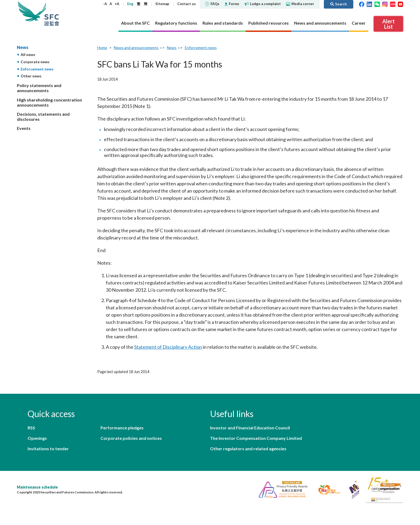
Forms (232, 4)
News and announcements (136, 48)
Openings (37, 438)
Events (24, 128)
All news (28, 55)
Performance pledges (122, 428)
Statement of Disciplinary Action (168, 347)
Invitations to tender (48, 449)
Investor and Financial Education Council (250, 428)
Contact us (187, 4)
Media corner (300, 4)
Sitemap (162, 4)
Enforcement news (37, 69)
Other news (31, 76)
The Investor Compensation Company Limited (256, 438)
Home (102, 48)
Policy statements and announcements (39, 88)
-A (105, 4)
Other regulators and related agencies (248, 449)
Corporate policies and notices (131, 438)
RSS (31, 428)
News (23, 47)
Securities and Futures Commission (52, 13)
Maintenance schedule (37, 487)
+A (117, 4)
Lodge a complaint (263, 4)
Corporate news (35, 62)
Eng (130, 4)
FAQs (212, 4)
